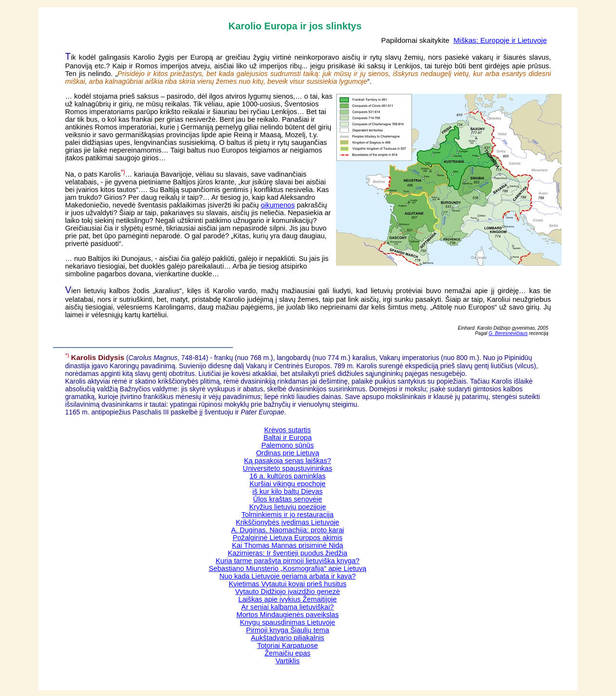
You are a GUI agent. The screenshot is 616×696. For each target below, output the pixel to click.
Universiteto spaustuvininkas (288, 468)
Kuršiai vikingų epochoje (287, 484)
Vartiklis (287, 661)
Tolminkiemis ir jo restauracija (288, 515)
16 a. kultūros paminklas (287, 476)
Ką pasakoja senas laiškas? (288, 461)
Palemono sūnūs (288, 445)
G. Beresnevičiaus (508, 333)
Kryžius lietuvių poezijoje (288, 507)
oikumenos (278, 205)
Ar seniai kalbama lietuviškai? (287, 607)
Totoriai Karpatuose (287, 645)
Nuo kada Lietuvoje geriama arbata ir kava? (288, 576)
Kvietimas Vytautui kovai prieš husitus (288, 584)
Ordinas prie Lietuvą (288, 453)
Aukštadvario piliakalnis (287, 638)
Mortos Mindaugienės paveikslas (288, 615)
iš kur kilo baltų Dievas (288, 491)
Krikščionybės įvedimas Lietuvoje (288, 522)
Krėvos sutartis (288, 430)
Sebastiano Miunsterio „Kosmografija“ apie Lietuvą (288, 568)
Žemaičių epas (288, 653)
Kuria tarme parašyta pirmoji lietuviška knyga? (288, 561)
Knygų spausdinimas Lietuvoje (288, 622)
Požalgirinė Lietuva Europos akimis (287, 538)
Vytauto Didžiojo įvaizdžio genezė (288, 592)
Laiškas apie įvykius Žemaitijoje (287, 599)
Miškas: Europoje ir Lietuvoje (500, 40)
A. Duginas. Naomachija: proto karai (288, 530)
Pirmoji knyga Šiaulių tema (288, 630)
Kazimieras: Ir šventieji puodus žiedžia (287, 553)
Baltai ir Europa (287, 438)
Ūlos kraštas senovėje (288, 499)
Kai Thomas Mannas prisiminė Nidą (288, 545)
